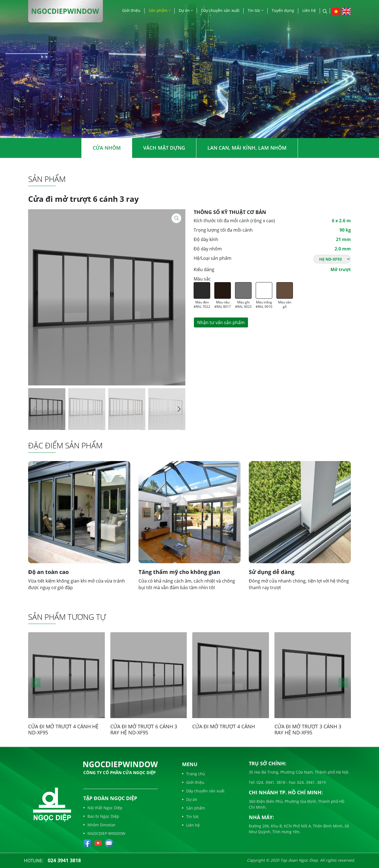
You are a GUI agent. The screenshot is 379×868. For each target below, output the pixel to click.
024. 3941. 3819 (311, 782)
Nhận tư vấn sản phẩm (221, 322)
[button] (179, 409)
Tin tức (256, 10)
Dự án (186, 10)
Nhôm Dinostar (99, 825)
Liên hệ (309, 10)
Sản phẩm (160, 10)
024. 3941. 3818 (270, 782)
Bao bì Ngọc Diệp (101, 816)
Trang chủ (193, 774)
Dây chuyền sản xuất (220, 10)
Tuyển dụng (283, 10)
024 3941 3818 (64, 860)
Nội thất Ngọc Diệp (103, 808)
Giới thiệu (131, 10)
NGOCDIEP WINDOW (104, 833)
